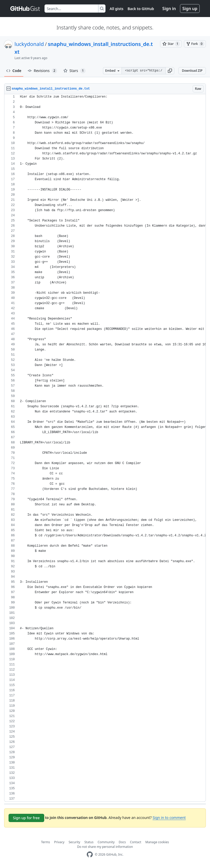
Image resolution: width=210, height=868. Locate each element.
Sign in (169, 9)
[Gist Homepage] (25, 9)
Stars (74, 71)
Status (89, 842)
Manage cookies (157, 842)
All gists (117, 9)
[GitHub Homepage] (90, 854)
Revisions (42, 71)
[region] (105, 448)
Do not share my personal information (105, 847)
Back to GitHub (141, 9)
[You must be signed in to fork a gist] (195, 44)
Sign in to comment (169, 818)
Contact (136, 842)
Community (106, 842)
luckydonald (29, 44)
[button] (170, 71)
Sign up (190, 9)
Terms (46, 842)
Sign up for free (26, 818)
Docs (122, 842)
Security (74, 842)
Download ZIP (192, 71)
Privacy (59, 842)
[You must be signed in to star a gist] (171, 44)
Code (14, 71)
